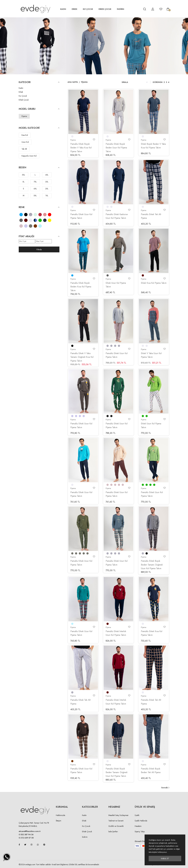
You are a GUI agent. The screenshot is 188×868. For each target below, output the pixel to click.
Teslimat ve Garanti (116, 821)
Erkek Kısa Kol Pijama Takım (154, 283)
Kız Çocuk (88, 9)
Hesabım (138, 826)
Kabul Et (165, 859)
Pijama (24, 116)
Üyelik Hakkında (141, 821)
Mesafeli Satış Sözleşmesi (118, 815)
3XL (47, 182)
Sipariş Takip (140, 832)
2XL (47, 189)
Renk (39, 207)
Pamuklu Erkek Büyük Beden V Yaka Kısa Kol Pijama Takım (81, 148)
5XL (35, 196)
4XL (47, 175)
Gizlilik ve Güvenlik (116, 826)
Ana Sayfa (73, 82)
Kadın (63, 9)
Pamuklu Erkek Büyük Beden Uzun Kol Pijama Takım (116, 148)
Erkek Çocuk (105, 9)
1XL (47, 196)
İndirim (85, 837)
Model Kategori (39, 128)
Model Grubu (39, 109)
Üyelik (137, 815)
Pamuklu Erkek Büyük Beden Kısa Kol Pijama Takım (81, 287)
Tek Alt (24, 149)
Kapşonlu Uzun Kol (29, 156)
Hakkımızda (60, 815)
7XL (35, 182)
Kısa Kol (25, 135)
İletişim (59, 821)
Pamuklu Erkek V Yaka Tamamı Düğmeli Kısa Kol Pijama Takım (82, 357)
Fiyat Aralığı (39, 236)
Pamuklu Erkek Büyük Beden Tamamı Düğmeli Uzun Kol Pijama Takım (152, 565)
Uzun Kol (25, 142)
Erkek (74, 9)
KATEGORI (39, 82)
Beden (39, 168)
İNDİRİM (121, 9)
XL (23, 182)
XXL (23, 175)
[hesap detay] (138, 9)
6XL (35, 189)
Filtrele (39, 250)
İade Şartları (113, 832)
